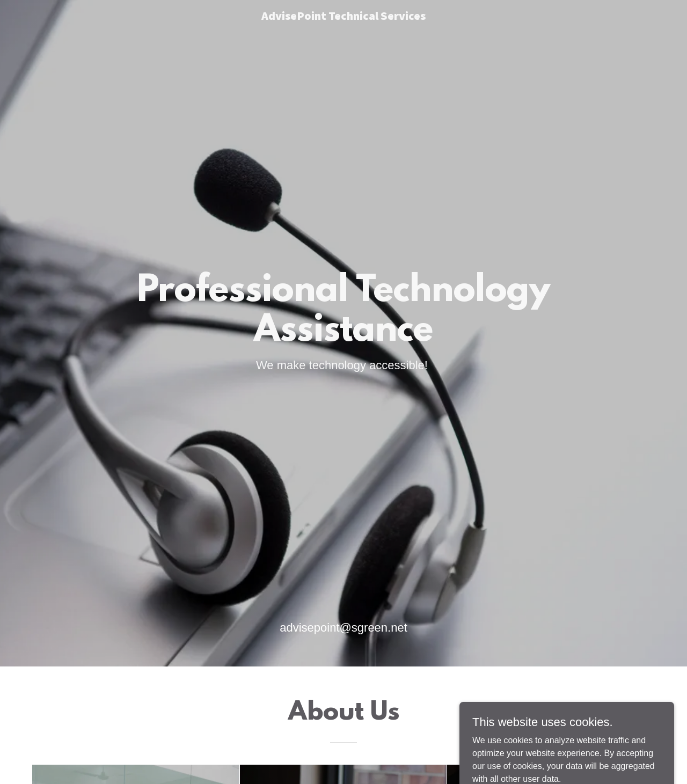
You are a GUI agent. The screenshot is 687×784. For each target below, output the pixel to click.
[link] (344, 17)
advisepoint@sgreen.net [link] (343, 628)
